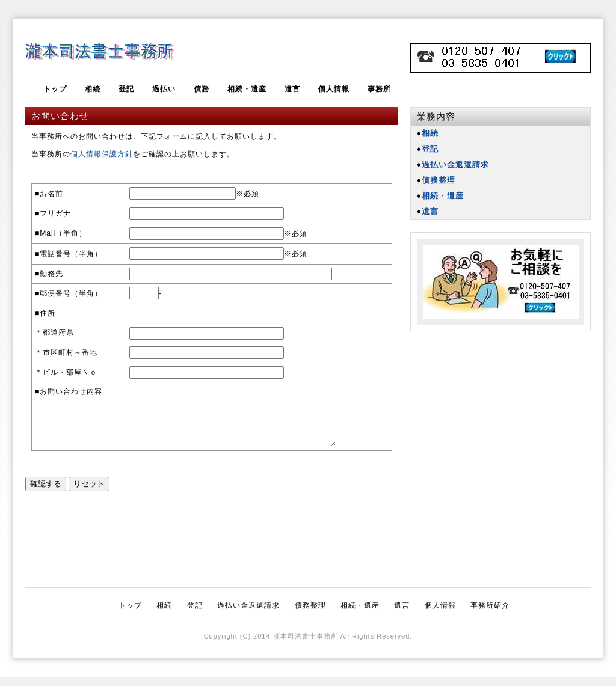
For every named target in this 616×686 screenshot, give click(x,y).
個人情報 (334, 89)
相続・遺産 (247, 89)
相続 (93, 89)
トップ (55, 89)
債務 (202, 89)
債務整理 (310, 614)
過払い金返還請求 (248, 614)
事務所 (379, 89)
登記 (126, 89)
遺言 (292, 89)
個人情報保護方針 (102, 154)
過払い (164, 89)
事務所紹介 (490, 614)
